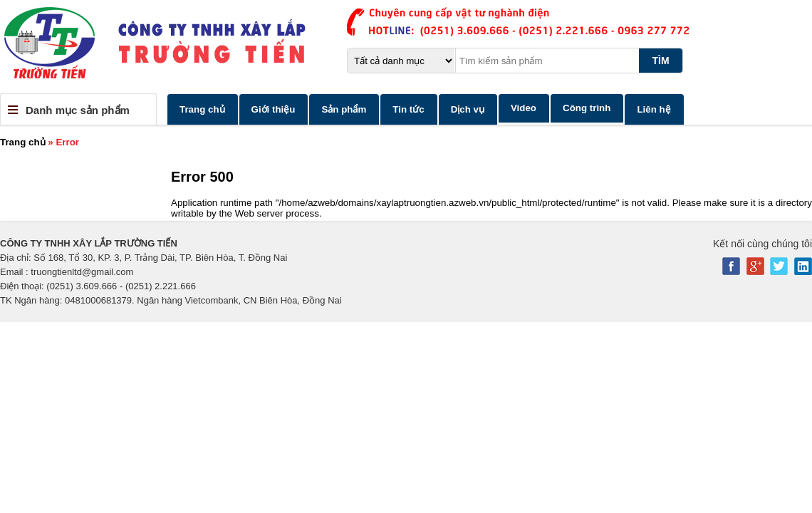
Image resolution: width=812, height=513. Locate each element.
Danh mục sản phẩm (78, 110)
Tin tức (408, 109)
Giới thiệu (274, 109)
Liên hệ (654, 109)
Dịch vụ (468, 109)
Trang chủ (202, 109)
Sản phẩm (344, 109)
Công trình (587, 108)
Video (524, 108)
